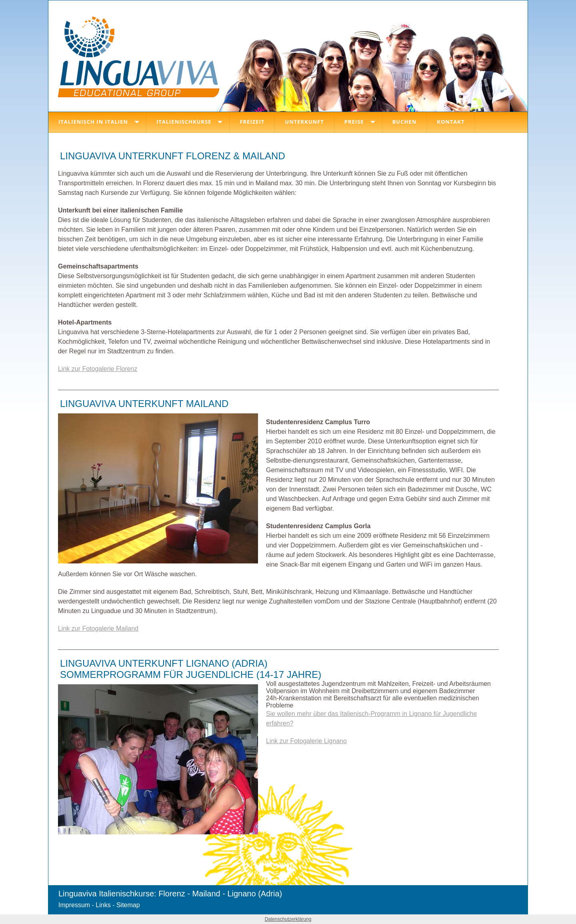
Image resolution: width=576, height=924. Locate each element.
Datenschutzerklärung (288, 919)
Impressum (74, 905)
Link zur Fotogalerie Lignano (306, 741)
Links (103, 905)
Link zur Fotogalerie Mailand (98, 628)
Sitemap (128, 905)
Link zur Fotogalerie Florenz (98, 369)
